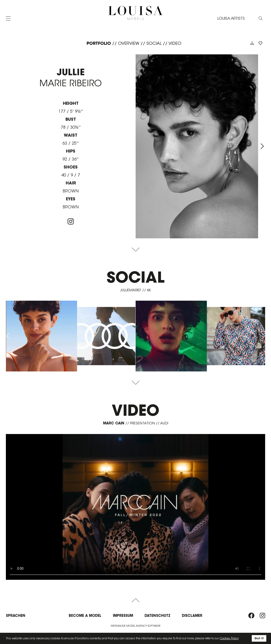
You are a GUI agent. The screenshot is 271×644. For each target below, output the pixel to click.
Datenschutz (157, 616)
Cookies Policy (229, 638)
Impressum (123, 616)
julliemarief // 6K (135, 290)
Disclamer (192, 616)
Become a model (85, 616)
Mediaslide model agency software (136, 626)
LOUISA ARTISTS (231, 18)
